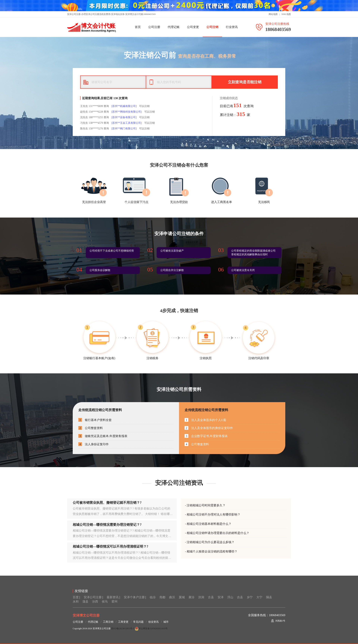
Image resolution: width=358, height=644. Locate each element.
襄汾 (191, 597)
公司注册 (154, 27)
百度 (76, 597)
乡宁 (250, 597)
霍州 (114, 602)
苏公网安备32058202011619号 (151, 628)
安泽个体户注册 (134, 597)
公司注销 (212, 27)
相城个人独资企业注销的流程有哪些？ (212, 551)
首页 (138, 27)
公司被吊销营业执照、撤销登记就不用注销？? (107, 503)
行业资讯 (232, 27)
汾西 (95, 602)
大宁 (259, 597)
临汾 (153, 597)
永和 (76, 602)
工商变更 (123, 622)
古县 (211, 597)
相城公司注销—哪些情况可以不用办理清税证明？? (110, 547)
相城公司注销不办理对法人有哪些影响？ (213, 514)
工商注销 (108, 622)
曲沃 (172, 597)
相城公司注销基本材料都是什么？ (209, 524)
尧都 (162, 597)
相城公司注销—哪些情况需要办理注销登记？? (107, 525)
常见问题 (138, 622)
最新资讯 (113, 597)
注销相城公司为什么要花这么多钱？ (211, 542)
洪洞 (201, 597)
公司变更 (193, 27)
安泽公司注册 (93, 597)
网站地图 (273, 14)
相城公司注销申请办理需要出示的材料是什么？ (218, 533)
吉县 (240, 597)
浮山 (230, 597)
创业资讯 (153, 622)
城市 (166, 622)
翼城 (182, 597)
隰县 (269, 597)
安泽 (221, 597)
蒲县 (85, 602)
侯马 (105, 602)
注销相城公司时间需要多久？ (206, 505)
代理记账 (174, 27)
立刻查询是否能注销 (245, 82)
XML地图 (286, 14)
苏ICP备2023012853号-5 (123, 628)
